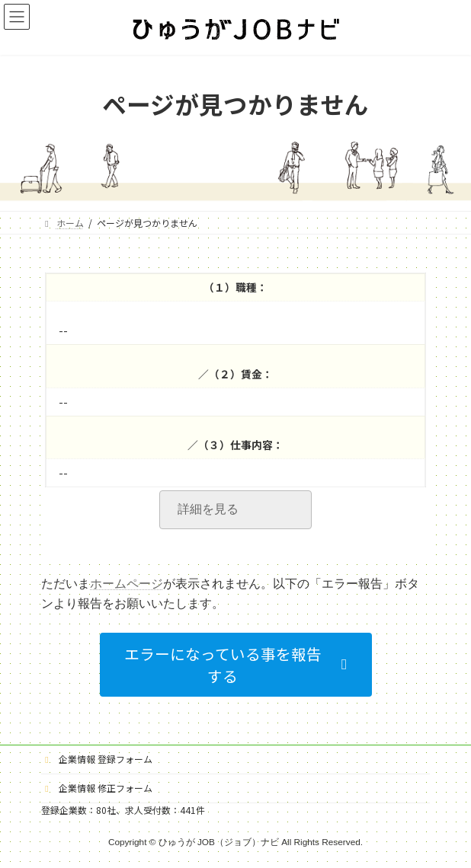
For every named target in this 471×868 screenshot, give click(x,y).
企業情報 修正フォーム (97, 788)
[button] (236, 665)
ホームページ (127, 584)
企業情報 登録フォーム (97, 759)
